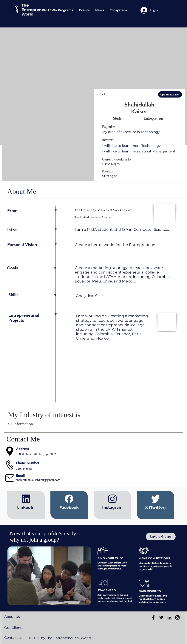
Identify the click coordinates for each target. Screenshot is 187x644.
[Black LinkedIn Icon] (169, 617)
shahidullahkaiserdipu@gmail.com (38, 480)
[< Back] (110, 94)
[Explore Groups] (161, 537)
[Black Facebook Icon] (153, 617)
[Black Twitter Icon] (161, 617)
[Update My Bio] (170, 94)
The (25, 5)
